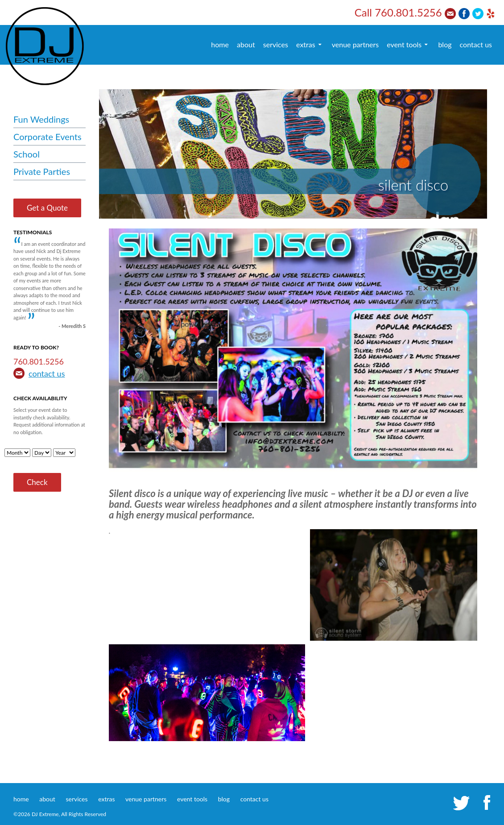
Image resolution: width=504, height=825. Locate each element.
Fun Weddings (41, 119)
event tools (404, 44)
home (220, 44)
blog (445, 44)
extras (306, 44)
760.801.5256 (408, 12)
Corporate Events (48, 137)
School (27, 154)
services (276, 44)
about (246, 44)
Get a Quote (47, 208)
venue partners (355, 44)
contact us (476, 44)
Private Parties (42, 171)
